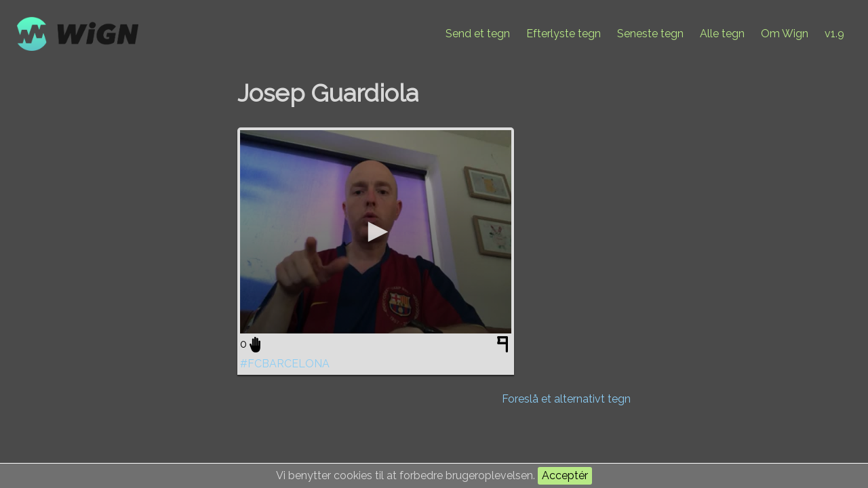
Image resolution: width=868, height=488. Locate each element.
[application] (376, 232)
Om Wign (785, 34)
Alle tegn (722, 34)
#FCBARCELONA (285, 364)
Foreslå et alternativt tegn (566, 399)
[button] (376, 232)
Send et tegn (478, 34)
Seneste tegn (650, 34)
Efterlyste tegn (564, 34)
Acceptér (565, 475)
